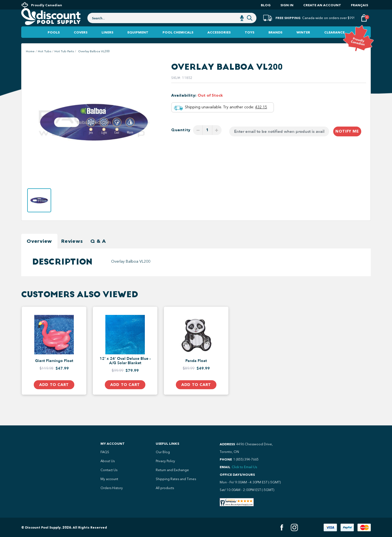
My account (109, 479)
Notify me (347, 142)
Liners (107, 43)
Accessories (219, 43)
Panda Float (196, 372)
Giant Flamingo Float (54, 372)
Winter (303, 43)
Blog (266, 5)
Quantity (181, 141)
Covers (81, 43)
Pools (54, 43)
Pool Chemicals (178, 43)
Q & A (98, 252)
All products (165, 488)
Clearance (334, 43)
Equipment (138, 43)
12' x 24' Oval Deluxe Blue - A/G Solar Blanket (125, 372)
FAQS (105, 452)
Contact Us (109, 470)
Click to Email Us (244, 467)
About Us (108, 461)
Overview (39, 252)
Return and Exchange (172, 470)
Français (359, 5)
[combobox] (172, 25)
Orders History (112, 488)
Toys (249, 43)
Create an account (322, 5)
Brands (275, 43)
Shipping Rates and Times (176, 479)
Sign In (287, 5)
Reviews (72, 252)
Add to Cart (54, 396)
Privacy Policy (165, 461)
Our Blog (163, 452)
